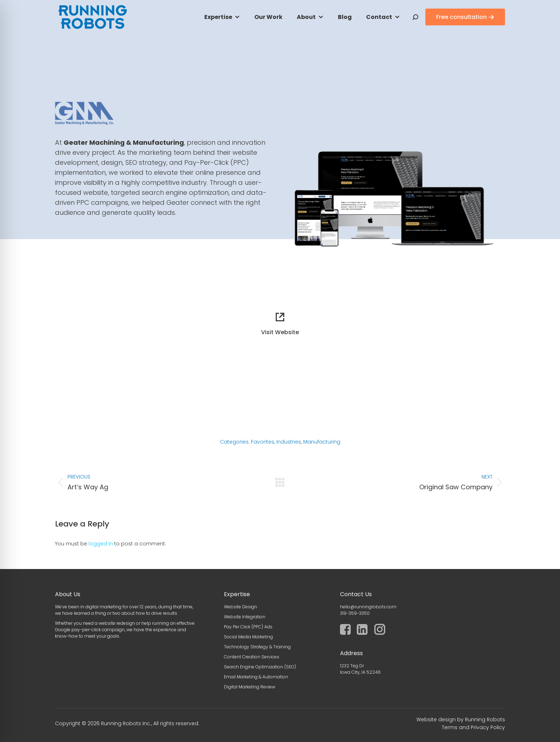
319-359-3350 (355, 613)
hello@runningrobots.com (368, 607)
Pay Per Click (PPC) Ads (248, 627)
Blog (345, 17)
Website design (436, 719)
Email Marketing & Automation (256, 677)
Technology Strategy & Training (257, 647)
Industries (289, 442)
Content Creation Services (252, 657)
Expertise (218, 17)
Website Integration (245, 617)
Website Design (241, 607)
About (306, 17)
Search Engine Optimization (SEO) (260, 667)
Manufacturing (322, 442)
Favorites (263, 442)
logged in (101, 544)
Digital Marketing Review (250, 687)
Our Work (268, 17)
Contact (379, 17)
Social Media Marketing (248, 637)
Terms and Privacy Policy (473, 727)
